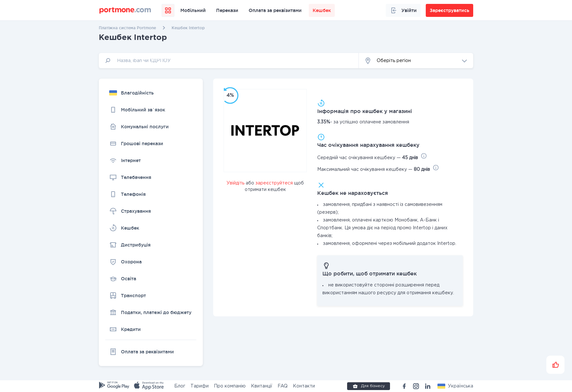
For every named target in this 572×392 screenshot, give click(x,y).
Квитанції (262, 386)
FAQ (283, 386)
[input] (229, 61)
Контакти (304, 386)
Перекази (227, 10)
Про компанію (230, 386)
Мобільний (193, 10)
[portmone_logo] (125, 10)
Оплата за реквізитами (275, 10)
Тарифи (200, 386)
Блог (180, 386)
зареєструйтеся (274, 183)
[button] (416, 61)
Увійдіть (235, 183)
